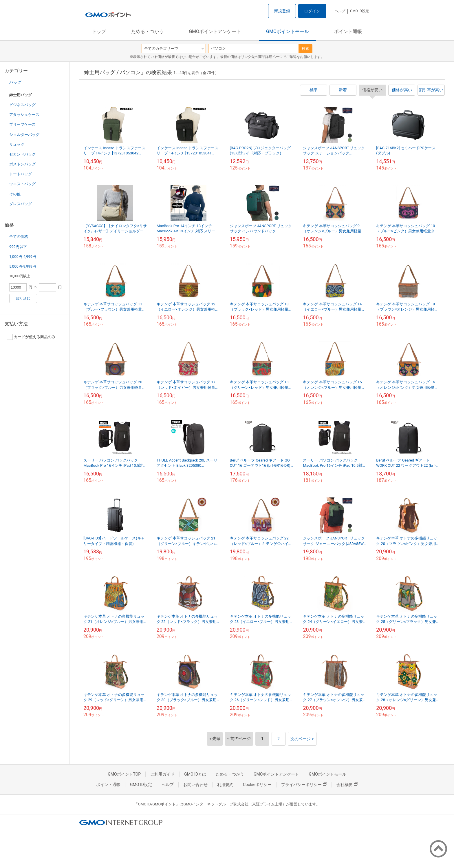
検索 (305, 49)
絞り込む (23, 298)
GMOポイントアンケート (215, 31)
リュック (17, 144)
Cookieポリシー (257, 785)
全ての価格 (19, 237)
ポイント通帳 (348, 31)
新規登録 (282, 11)
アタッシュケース (24, 115)
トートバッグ (21, 174)
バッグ (15, 82)
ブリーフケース (22, 124)
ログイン (312, 11)
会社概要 (347, 785)
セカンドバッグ (22, 154)
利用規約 (225, 785)
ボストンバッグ (22, 164)
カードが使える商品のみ (31, 337)
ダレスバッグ (21, 204)
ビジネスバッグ (22, 105)
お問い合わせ (195, 785)
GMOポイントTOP (124, 774)
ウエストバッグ (22, 184)
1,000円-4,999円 (23, 257)
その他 (15, 194)
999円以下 (18, 247)
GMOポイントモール (288, 31)
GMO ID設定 (359, 11)
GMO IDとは (195, 774)
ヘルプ (340, 11)
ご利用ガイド (162, 774)
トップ (99, 31)
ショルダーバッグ (24, 135)
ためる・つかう (147, 31)
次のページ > (302, 739)
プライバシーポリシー (304, 785)
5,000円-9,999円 (23, 266)
